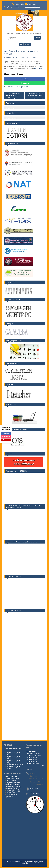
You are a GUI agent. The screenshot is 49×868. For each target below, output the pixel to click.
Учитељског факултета (33, 7)
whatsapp (24, 83)
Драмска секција (11, 777)
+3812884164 (19, 4)
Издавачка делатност (13, 783)
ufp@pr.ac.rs (31, 4)
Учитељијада (10, 793)
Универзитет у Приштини (14, 765)
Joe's (43, 765)
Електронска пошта (13, 779)
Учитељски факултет (28, 57)
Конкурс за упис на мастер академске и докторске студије (36, 96)
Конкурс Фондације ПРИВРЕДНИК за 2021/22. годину (13, 96)
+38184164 (34, 789)
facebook (24, 79)
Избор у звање (11, 781)
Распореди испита (22, 87)
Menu (25, 45)
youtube (6, 440)
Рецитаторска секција (13, 791)
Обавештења (11, 87)
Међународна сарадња (14, 789)
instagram (6, 437)
